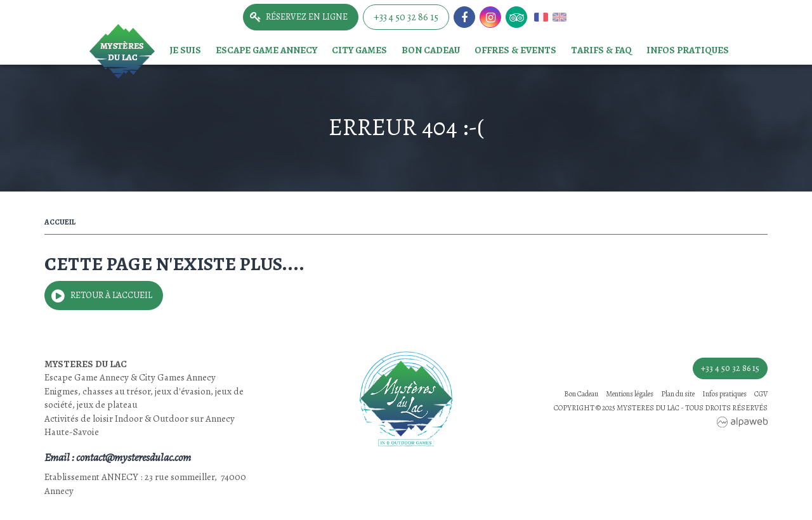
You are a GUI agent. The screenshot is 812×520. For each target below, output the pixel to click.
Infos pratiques (688, 50)
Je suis (185, 50)
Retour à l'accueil (111, 295)
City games (359, 50)
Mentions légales (630, 394)
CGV (761, 394)
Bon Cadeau (431, 50)
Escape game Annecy (266, 50)
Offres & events (515, 50)
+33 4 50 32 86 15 (406, 17)
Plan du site (678, 394)
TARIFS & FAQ (601, 50)
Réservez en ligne (307, 17)
